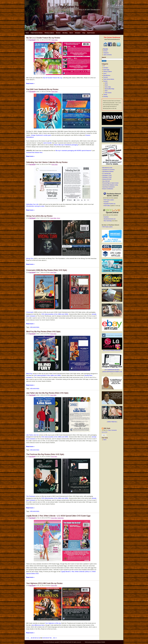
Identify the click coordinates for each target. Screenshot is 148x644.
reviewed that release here (34, 152)
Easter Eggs (106, 70)
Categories (106, 53)
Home (27, 33)
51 (37, 638)
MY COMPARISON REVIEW (112, 370)
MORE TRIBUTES (112, 422)
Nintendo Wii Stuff (107, 179)
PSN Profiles (107, 206)
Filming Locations (49, 33)
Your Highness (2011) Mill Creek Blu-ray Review (44, 583)
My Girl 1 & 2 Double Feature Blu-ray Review (43, 38)
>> (56, 638)
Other (106, 91)
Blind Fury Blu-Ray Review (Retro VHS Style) (43, 332)
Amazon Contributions (108, 189)
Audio (106, 83)
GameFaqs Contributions (109, 187)
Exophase (106, 202)
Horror (71, 33)
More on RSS (105, 432)
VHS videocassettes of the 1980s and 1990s (55, 314)
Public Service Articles (37, 33)
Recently (106, 49)
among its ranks (35, 206)
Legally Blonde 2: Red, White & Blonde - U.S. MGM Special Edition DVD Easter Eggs (58, 516)
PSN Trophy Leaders (109, 200)
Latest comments (107, 55)
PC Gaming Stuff (107, 173)
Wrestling (65, 33)
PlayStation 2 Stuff (107, 175)
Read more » (30, 83)
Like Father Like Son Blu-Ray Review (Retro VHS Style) (47, 393)
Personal (105, 77)
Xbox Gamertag (108, 221)
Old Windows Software (108, 171)
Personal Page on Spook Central (110, 183)
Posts (109, 430)
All (104, 66)
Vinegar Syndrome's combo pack (41, 135)
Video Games (108, 93)
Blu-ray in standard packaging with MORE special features (73, 151)
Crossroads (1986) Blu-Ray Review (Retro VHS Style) (47, 270)
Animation (78, 33)
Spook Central (91, 33)
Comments (114, 430)
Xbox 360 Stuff (106, 181)
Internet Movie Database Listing (110, 185)
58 (51, 638)
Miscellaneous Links (107, 168)
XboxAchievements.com (110, 219)
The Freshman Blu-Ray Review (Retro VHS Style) (45, 454)
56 (47, 638)
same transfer (48, 143)
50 (35, 638)
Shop (84, 33)
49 (34, 638)
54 (43, 638)
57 (49, 638)
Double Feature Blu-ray (52, 78)
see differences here (38, 625)
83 (54, 638)
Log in (104, 435)
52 (39, 638)
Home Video (108, 87)
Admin (105, 440)
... (30, 638)
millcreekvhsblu (35, 327)
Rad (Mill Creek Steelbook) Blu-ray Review (42, 89)
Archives (105, 51)
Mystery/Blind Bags (110, 89)
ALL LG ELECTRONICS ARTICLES (112, 350)
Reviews (58, 33)
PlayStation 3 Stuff (107, 177)
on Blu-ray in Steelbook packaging (66, 145)
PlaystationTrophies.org (110, 204)
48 (32, 638)
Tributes (105, 95)
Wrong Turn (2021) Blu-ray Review (39, 216)
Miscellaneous (107, 75)
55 (45, 638)
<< (27, 638)
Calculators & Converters (109, 170)
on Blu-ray (53, 623)
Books (106, 85)
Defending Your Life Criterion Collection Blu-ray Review (47, 162)
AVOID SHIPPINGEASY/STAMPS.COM (112, 372)
